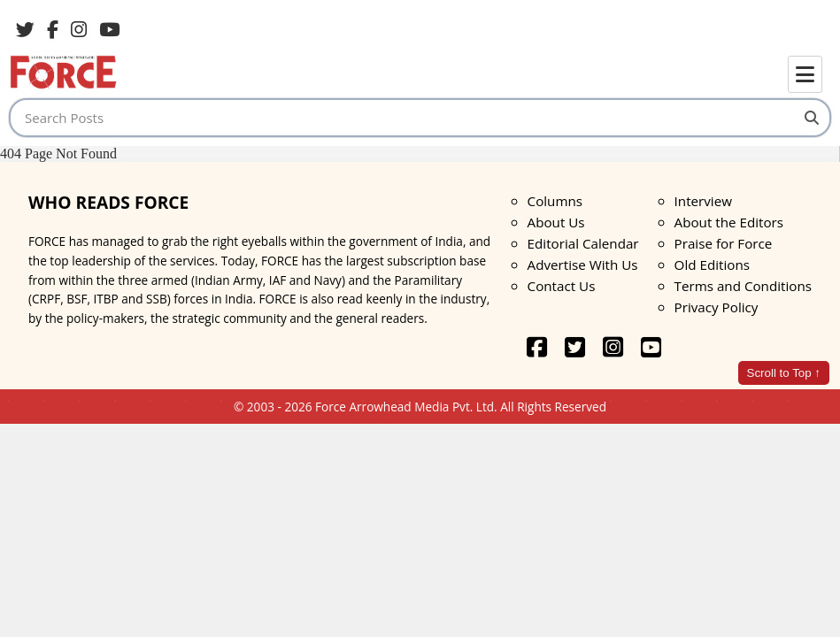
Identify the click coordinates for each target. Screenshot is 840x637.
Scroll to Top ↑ (784, 373)
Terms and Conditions (743, 286)
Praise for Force (724, 243)
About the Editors (729, 222)
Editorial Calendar (583, 243)
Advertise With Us (583, 265)
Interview (703, 201)
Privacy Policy (717, 307)
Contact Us (562, 286)
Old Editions (712, 265)
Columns (555, 201)
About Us (556, 222)
